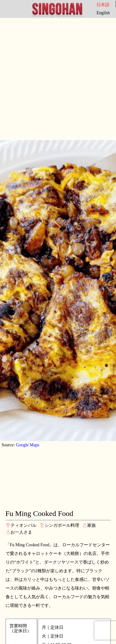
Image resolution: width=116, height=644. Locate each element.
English (103, 13)
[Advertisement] (58, 79)
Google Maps (28, 445)
